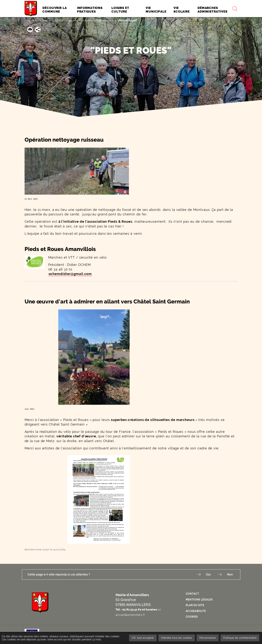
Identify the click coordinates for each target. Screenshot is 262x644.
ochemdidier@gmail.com (70, 274)
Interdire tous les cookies (177, 638)
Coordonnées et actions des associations (89, 21)
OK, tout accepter (143, 638)
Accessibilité (196, 611)
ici (159, 610)
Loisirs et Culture (50, 21)
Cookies (192, 617)
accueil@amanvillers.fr (130, 615)
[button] (30, 30)
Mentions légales (199, 600)
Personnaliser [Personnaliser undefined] (208, 638)
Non (230, 574)
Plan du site (195, 605)
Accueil (32, 21)
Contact (192, 594)
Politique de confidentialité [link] (240, 638)
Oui (208, 574)
